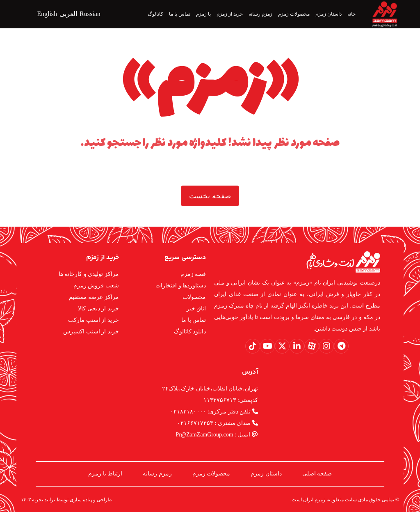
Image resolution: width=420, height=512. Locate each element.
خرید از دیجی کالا (98, 309)
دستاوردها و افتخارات (181, 286)
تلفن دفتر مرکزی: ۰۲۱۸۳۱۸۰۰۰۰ (214, 412)
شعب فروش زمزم (96, 286)
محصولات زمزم (211, 474)
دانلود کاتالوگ (190, 332)
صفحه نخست (210, 196)
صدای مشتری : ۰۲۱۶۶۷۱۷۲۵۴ (218, 423)
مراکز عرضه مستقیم (94, 297)
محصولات (194, 297)
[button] (341, 346)
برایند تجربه (43, 500)
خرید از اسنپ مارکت (94, 320)
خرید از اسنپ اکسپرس (91, 332)
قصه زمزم (193, 274)
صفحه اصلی (317, 474)
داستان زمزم (266, 474)
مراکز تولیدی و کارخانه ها (89, 274)
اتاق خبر (196, 309)
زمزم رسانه (157, 474)
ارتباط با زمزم (105, 474)
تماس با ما (194, 320)
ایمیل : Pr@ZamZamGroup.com (217, 435)
